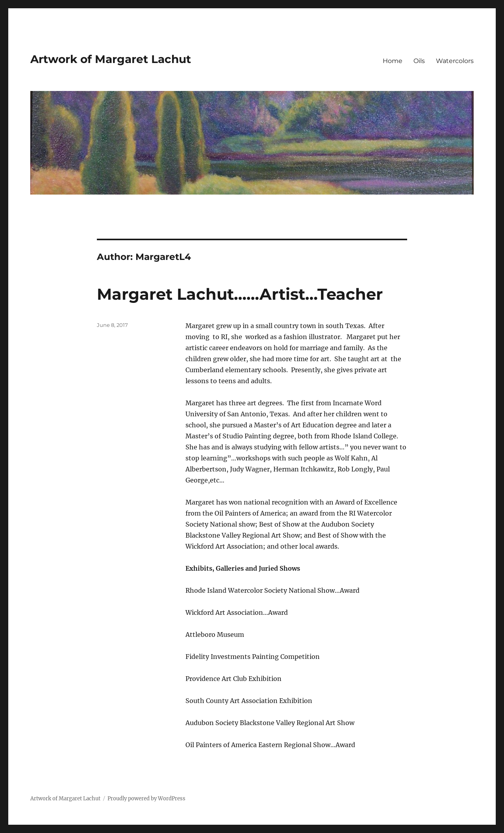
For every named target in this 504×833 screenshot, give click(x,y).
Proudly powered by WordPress (146, 799)
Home (393, 61)
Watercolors (455, 61)
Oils (419, 61)
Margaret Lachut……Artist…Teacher (240, 294)
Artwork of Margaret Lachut (111, 59)
